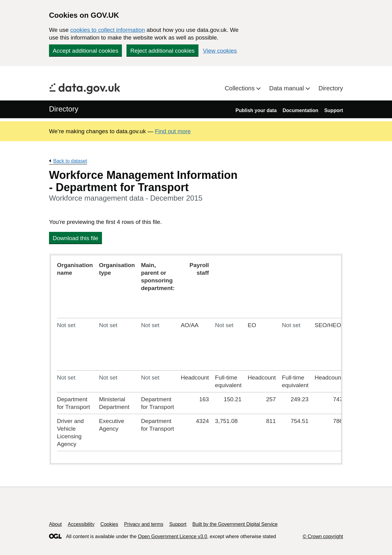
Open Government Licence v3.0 (172, 536)
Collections (241, 88)
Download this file (75, 238)
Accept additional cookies (85, 51)
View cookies (220, 51)
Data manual (287, 88)
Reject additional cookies (162, 51)
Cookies (109, 524)
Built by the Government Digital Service (235, 524)
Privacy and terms (144, 524)
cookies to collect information (107, 30)
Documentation (300, 110)
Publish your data (256, 110)
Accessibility (81, 524)
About (55, 524)
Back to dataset (70, 161)
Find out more (173, 131)
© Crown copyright (323, 536)
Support (334, 110)
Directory (331, 88)
